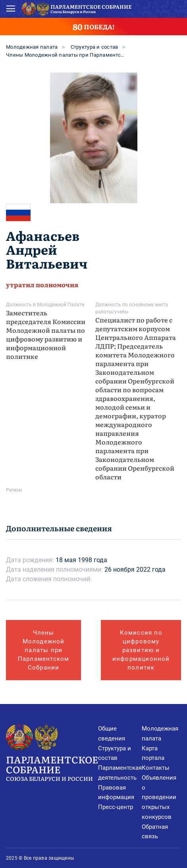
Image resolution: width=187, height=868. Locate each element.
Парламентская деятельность (120, 773)
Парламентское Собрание (52, 768)
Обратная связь (155, 832)
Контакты (156, 768)
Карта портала (153, 753)
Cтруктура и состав (94, 47)
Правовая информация (116, 793)
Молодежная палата (32, 47)
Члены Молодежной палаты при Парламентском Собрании (66, 55)
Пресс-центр (116, 807)
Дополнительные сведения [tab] (59, 528)
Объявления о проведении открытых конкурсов (159, 797)
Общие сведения (112, 734)
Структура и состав (115, 753)
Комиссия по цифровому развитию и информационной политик (141, 650)
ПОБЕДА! (93, 27)
